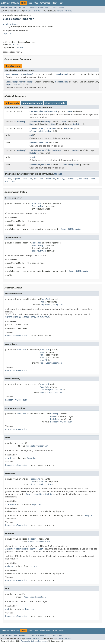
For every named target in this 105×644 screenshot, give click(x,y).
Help (61, 3)
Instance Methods (32, 103)
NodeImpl (29, 74)
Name (70, 111)
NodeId (77, 124)
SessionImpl (62, 74)
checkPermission (38, 111)
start (32, 157)
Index (55, 3)
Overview (5, 3)
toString (84, 179)
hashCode (50, 179)
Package (15, 3)
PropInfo (69, 128)
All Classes (58, 8)
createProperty (38, 128)
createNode (35, 122)
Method (36, 11)
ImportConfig (13, 84)
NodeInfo (43, 143)
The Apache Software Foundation (34, 641)
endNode (34, 143)
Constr (28, 11)
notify (61, 179)
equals (17, 179)
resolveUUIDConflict (40, 150)
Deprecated (45, 3)
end (31, 135)
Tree (36, 3)
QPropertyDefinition (40, 131)
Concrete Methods (55, 103)
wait (93, 179)
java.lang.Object (11, 24)
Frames (33, 8)
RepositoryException (52, 304)
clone (8, 179)
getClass (39, 179)
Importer (7, 34)
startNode (35, 165)
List (65, 165)
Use (30, 3)
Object (15, 45)
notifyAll (72, 179)
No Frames (43, 8)
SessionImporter (14, 74)
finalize (27, 179)
